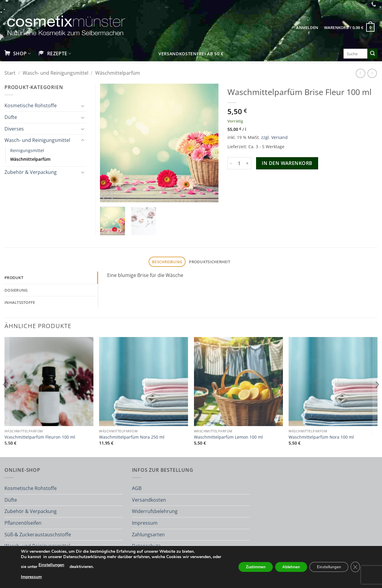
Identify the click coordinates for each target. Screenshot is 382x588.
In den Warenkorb (287, 163)
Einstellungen (84, 565)
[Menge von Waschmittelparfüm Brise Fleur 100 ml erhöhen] (248, 163)
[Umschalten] (83, 106)
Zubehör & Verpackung (31, 172)
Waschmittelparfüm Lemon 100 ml (228, 437)
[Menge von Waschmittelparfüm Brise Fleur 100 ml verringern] (231, 163)
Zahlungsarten (148, 535)
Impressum (145, 523)
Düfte (11, 117)
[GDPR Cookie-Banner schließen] (355, 567)
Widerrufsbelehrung (155, 511)
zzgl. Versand (274, 137)
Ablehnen (283, 567)
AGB (137, 488)
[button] (307, 27)
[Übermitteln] (372, 54)
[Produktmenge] (239, 163)
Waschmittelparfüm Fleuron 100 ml (40, 437)
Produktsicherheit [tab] (209, 262)
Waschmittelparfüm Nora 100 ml (321, 437)
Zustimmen (243, 567)
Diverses (14, 129)
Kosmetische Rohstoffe (31, 105)
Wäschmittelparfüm (118, 73)
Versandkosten (149, 500)
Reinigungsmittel (27, 150)
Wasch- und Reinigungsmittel (56, 73)
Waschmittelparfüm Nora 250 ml (132, 437)
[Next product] (360, 73)
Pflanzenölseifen (23, 523)
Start (10, 73)
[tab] (51, 278)
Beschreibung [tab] (167, 262)
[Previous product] (372, 73)
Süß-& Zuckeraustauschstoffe (38, 535)
